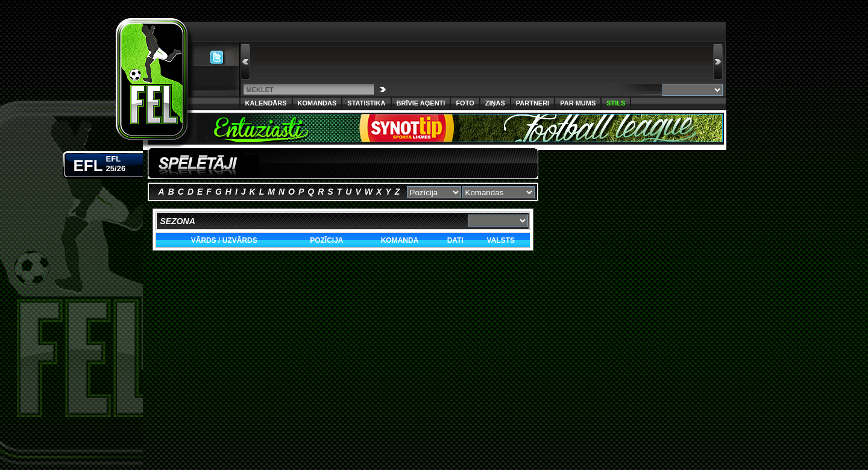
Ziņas (495, 103)
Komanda (400, 240)
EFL (100, 163)
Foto (465, 103)
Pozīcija (326, 240)
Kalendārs (266, 103)
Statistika (366, 103)
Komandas (317, 103)
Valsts (501, 240)
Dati (455, 240)
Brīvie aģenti (421, 103)
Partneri (533, 103)
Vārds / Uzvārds (224, 240)
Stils (616, 103)
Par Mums (578, 103)
